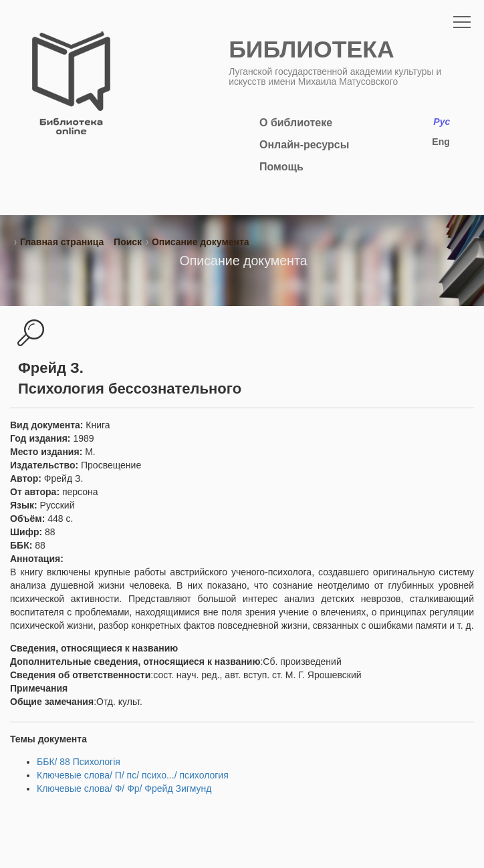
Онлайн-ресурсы (304, 145)
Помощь (281, 167)
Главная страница (62, 242)
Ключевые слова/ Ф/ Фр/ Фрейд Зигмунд (124, 788)
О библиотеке (296, 123)
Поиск (128, 242)
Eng (441, 142)
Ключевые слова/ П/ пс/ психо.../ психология (133, 775)
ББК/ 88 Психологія (79, 762)
